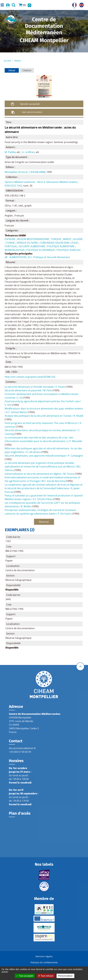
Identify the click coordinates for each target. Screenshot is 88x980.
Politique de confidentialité (44, 962)
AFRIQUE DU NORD (27, 243)
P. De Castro (65, 514)
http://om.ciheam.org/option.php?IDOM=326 (30, 377)
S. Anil (8, 405)
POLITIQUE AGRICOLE (69, 250)
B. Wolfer (26, 506)
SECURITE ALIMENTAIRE (32, 246)
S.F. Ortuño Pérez (43, 499)
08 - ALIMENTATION (15, 257)
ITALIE (75, 243)
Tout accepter (25, 976)
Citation (27, 70)
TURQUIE (56, 239)
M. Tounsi (69, 474)
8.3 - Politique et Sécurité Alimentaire (49, 257)
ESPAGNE (10, 239)
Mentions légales (44, 956)
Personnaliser (65, 976)
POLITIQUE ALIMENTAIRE (61, 246)
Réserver (44, 522)
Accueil (7, 61)
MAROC (67, 239)
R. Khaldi (78, 416)
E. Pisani (60, 387)
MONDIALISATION (15, 250)
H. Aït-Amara (33, 452)
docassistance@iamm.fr (22, 748)
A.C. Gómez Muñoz (17, 412)
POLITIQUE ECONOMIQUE (41, 250)
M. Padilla (10, 152)
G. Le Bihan (28, 152)
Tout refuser (46, 976)
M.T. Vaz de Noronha (53, 481)
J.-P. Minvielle (75, 441)
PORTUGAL (11, 246)
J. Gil (20, 398)
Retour (18, 61)
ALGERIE (78, 239)
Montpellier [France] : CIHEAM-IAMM (25, 172)
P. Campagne (75, 456)
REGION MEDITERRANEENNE (33, 239)
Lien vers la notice (32, 112)
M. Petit (48, 390)
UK (81, 4)
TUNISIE (10, 243)
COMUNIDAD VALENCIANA (55, 243)
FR (73, 4)
